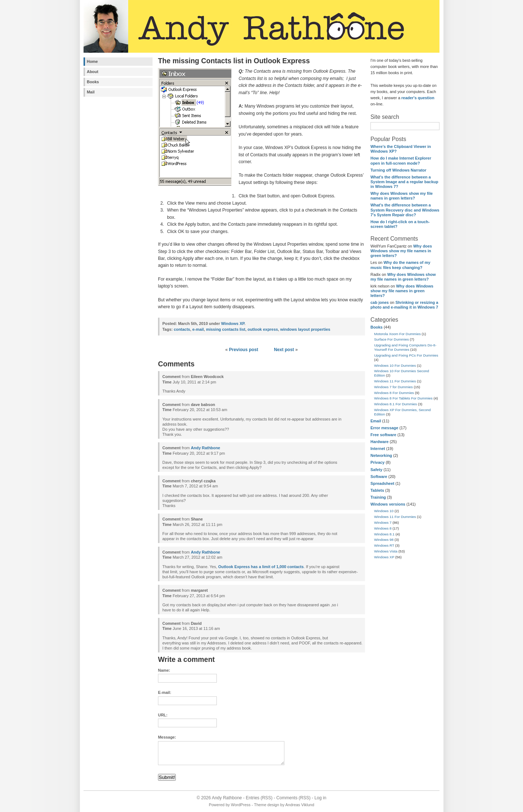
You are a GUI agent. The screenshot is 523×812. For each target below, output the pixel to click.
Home (92, 61)
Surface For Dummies (392, 339)
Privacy (378, 462)
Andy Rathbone (205, 448)
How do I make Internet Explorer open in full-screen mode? (401, 160)
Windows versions (388, 504)
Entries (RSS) (259, 798)
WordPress (241, 805)
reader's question (418, 98)
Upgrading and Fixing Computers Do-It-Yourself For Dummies (405, 347)
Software (379, 477)
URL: (163, 715)
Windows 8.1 (384, 534)
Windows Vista (386, 551)
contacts (182, 329)
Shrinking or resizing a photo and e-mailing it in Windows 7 (404, 305)
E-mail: (165, 692)
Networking (381, 455)
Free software (383, 435)
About (93, 72)
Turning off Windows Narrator (398, 170)
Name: (164, 670)
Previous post (243, 350)
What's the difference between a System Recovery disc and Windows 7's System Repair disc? (405, 210)
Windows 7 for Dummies (394, 387)
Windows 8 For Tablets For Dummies (403, 398)
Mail (91, 92)
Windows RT (384, 545)
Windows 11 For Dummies (395, 381)
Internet (378, 449)
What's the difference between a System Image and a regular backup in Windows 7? (404, 182)
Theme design (266, 805)
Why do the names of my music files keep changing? (400, 265)
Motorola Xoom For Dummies (397, 334)
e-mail (198, 329)
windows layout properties (305, 329)
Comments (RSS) (293, 798)
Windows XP (384, 557)
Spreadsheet (382, 483)
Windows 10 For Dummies (395, 365)
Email (376, 421)
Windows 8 (383, 528)
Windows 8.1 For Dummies (396, 404)
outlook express (263, 329)
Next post (284, 350)
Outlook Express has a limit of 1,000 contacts (261, 567)
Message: (167, 737)
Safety (376, 470)
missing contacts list (226, 329)
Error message (384, 428)
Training (378, 497)
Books (93, 82)
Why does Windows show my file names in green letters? (402, 196)
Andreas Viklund (300, 805)
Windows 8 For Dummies (394, 393)
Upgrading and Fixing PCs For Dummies (406, 355)
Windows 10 (384, 511)
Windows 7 (383, 522)
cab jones (380, 302)
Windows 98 (384, 540)
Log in (321, 798)
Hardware (380, 442)
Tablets (377, 490)
